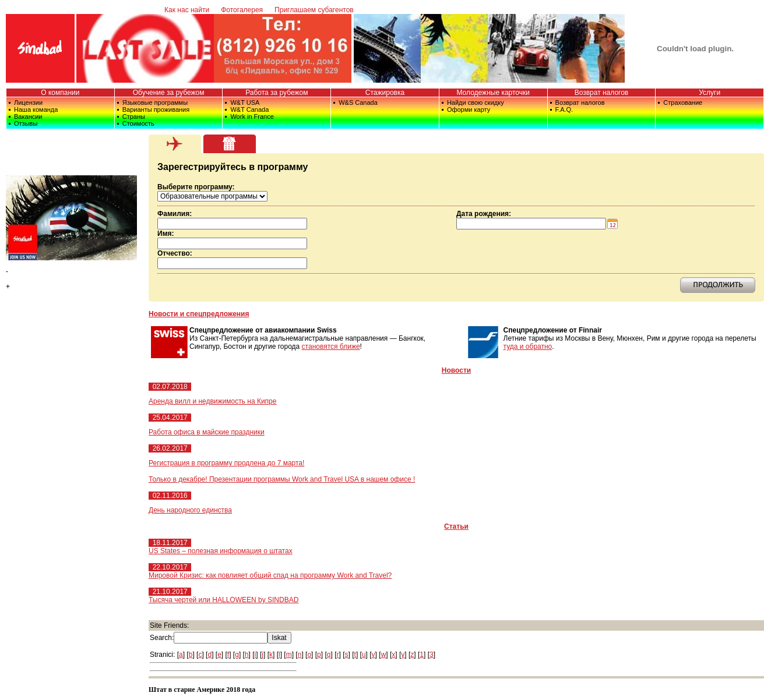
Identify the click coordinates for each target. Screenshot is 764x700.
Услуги (710, 93)
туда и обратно (528, 347)
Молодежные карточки (493, 93)
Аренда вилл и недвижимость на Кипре (212, 401)
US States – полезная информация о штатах (221, 551)
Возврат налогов (602, 93)
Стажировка (385, 93)
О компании (60, 93)
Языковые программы (155, 102)
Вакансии (28, 116)
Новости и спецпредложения (199, 314)
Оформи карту (469, 109)
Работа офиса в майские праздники (207, 432)
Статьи (456, 526)
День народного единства (190, 510)
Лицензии (28, 102)
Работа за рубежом (277, 93)
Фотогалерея (242, 10)
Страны (134, 116)
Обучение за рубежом (169, 93)
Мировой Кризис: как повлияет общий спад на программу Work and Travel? (270, 575)
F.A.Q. (564, 109)
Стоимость (138, 123)
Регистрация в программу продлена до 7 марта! (226, 463)
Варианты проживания (156, 109)
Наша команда (36, 109)
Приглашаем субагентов (314, 10)
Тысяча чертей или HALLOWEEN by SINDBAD (223, 600)
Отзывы (26, 123)
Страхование (683, 102)
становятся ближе (331, 347)
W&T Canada (249, 109)
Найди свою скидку (476, 102)
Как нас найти (187, 10)
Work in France (252, 116)
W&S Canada (358, 102)
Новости (456, 370)
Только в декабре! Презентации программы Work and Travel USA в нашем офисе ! (282, 479)
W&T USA (245, 102)
